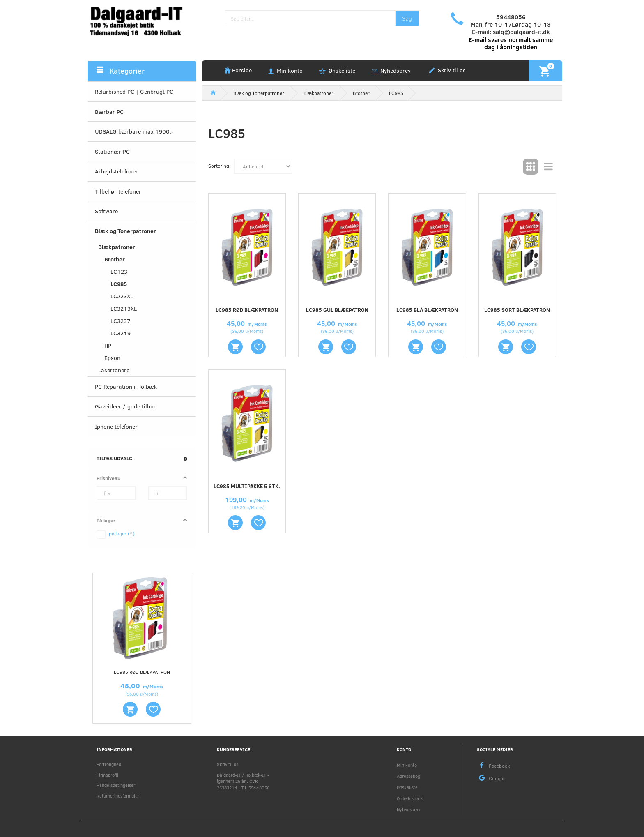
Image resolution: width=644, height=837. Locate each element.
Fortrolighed (109, 764)
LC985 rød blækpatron (142, 672)
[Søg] (407, 18)
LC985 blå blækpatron (427, 310)
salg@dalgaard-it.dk (521, 32)
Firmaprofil (107, 775)
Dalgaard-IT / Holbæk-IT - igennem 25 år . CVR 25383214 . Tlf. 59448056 (243, 781)
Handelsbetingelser (116, 785)
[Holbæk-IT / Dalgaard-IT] (142, 20)
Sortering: (219, 166)
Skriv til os (451, 70)
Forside (242, 70)
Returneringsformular (118, 796)
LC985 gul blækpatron (337, 310)
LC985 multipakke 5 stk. (247, 486)
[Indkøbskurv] (546, 71)
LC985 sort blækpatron (517, 310)
